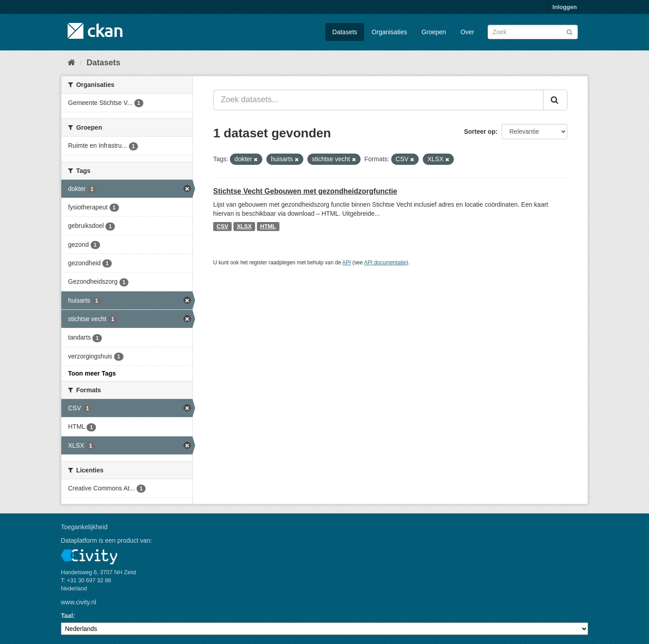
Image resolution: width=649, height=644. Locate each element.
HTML (268, 227)
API (346, 263)
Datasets (345, 32)
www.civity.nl (78, 602)
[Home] (71, 63)
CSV (223, 227)
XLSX (244, 227)
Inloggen (565, 7)
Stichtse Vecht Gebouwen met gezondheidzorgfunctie (305, 191)
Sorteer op (480, 132)
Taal (67, 616)
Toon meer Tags (92, 373)
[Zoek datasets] (533, 32)
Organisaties (390, 32)
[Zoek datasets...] (378, 100)
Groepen (434, 32)
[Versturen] (569, 31)
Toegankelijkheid (84, 527)
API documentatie (385, 263)
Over (467, 32)
